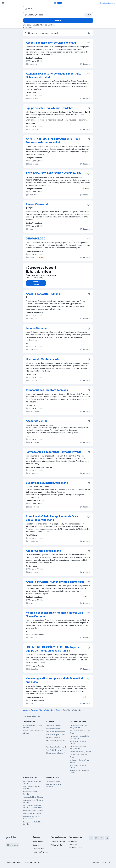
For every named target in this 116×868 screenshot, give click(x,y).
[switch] (89, 33)
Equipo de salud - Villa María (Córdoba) (50, 108)
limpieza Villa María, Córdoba (33, 799)
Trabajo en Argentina (40, 852)
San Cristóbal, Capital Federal (57, 752)
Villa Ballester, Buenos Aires (56, 734)
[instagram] (96, 838)
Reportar (85, 64)
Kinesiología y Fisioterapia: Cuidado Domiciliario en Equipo (55, 682)
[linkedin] (107, 838)
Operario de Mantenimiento (43, 361)
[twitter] (102, 838)
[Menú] (3, 3)
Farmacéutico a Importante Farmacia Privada (54, 454)
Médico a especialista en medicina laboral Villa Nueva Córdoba (54, 617)
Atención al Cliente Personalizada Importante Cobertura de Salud (54, 75)
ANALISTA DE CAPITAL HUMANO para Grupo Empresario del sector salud (53, 141)
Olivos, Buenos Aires (53, 731)
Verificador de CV (75, 848)
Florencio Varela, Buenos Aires (57, 755)
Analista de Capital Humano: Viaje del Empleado (55, 584)
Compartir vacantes (58, 841)
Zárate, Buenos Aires (54, 746)
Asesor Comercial (37, 204)
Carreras (36, 845)
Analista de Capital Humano (43, 296)
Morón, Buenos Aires (53, 740)
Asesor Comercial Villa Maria (43, 553)
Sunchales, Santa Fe (54, 728)
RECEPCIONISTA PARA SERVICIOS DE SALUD (53, 173)
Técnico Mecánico (37, 330)
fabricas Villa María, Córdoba (33, 813)
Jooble (107, 863)
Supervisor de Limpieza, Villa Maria (47, 485)
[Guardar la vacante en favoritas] (89, 43)
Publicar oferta (56, 845)
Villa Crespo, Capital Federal (56, 749)
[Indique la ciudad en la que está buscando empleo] (58, 15)
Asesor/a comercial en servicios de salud (51, 43)
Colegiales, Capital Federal (56, 737)
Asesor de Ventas (37, 423)
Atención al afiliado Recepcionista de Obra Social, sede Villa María (52, 520)
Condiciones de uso (14, 862)
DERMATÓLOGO (36, 239)
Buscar (58, 20)
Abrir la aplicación (107, 3)
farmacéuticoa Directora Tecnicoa (47, 392)
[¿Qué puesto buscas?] (58, 9)
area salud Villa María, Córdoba (80, 754)
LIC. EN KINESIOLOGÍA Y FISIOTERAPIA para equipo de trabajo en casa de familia (52, 651)
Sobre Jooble (38, 841)
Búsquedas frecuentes (33, 719)
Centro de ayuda (39, 848)
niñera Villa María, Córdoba (32, 816)
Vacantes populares (53, 784)
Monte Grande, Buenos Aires (56, 743)
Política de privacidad (32, 862)
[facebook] (91, 838)
